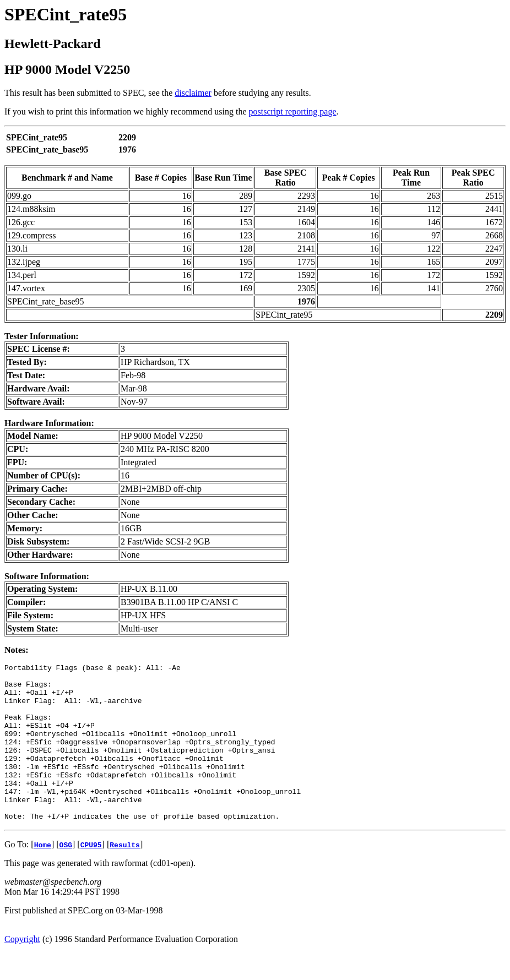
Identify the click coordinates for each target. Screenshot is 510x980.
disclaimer (193, 93)
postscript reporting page (293, 111)
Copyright (22, 970)
